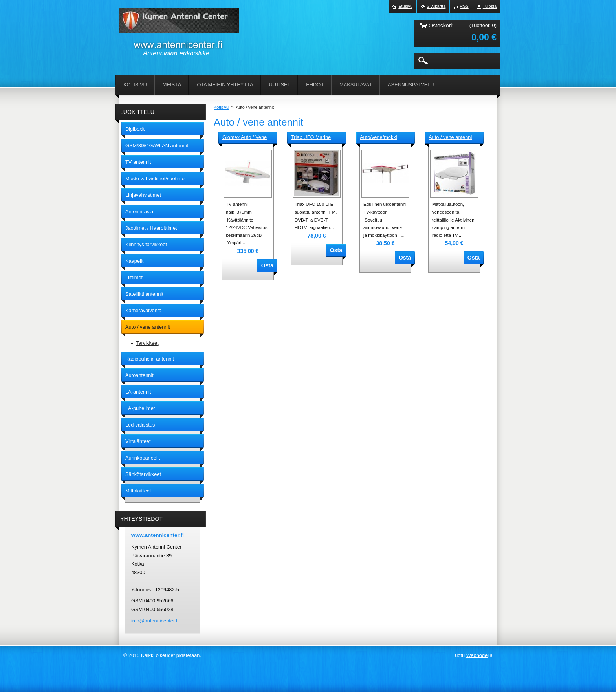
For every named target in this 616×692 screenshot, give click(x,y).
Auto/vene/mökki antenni (379, 138)
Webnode (477, 655)
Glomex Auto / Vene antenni (245, 138)
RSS (464, 6)
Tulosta (490, 6)
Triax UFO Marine (311, 137)
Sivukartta (436, 6)
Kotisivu (221, 107)
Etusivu (405, 6)
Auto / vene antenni (450, 137)
